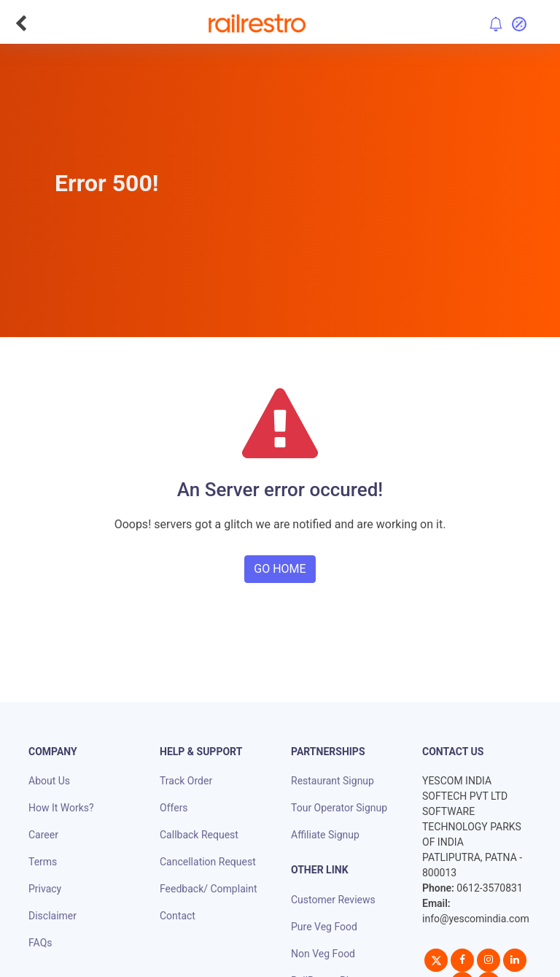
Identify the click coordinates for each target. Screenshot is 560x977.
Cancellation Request (208, 862)
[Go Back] (21, 23)
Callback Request (199, 835)
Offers (174, 808)
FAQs (40, 943)
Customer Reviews (333, 900)
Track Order (186, 781)
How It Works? (61, 808)
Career (43, 835)
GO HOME (280, 569)
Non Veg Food (323, 954)
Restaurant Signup (332, 781)
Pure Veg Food (324, 927)
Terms (43, 862)
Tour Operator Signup (339, 808)
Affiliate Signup (325, 835)
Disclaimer (52, 916)
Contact (178, 916)
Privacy (45, 889)
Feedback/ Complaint (208, 889)
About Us (49, 781)
